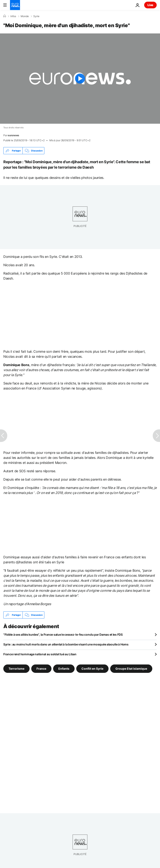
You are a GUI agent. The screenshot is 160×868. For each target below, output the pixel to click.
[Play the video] (80, 79)
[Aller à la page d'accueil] (15, 5)
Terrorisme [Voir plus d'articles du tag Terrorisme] (16, 669)
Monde (25, 16)
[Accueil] (5, 16)
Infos (13, 16)
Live (150, 5)
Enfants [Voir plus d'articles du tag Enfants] (64, 669)
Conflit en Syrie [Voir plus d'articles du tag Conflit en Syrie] (92, 669)
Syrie (36, 16)
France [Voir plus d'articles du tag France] (41, 669)
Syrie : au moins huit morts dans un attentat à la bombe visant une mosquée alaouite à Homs (66, 644)
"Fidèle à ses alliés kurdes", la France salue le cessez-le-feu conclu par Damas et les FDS (63, 634)
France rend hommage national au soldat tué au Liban (40, 654)
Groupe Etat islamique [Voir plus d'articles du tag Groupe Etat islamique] (131, 669)
